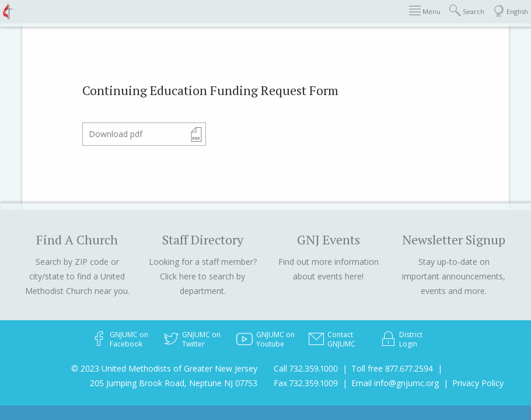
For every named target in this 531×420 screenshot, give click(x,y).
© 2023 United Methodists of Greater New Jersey (164, 368)
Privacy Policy (478, 383)
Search (467, 11)
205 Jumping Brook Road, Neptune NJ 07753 (174, 383)
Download (116, 134)
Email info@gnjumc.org (395, 383)
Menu (425, 11)
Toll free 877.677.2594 (392, 368)
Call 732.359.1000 (306, 368)
